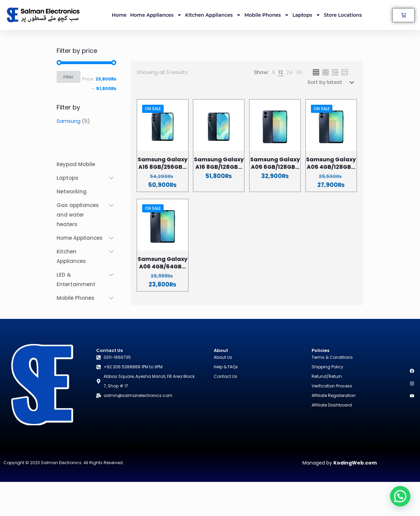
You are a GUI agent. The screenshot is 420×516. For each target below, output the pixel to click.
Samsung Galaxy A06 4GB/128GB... (331, 163)
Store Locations (343, 15)
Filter (69, 77)
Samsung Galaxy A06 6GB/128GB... (275, 163)
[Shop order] (332, 82)
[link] (274, 72)
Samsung (69, 121)
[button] (400, 496)
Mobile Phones (267, 15)
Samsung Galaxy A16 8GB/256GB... (163, 163)
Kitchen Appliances (213, 15)
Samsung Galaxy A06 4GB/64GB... (163, 263)
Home (119, 15)
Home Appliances (156, 15)
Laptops (306, 15)
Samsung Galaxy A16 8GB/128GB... (219, 163)
